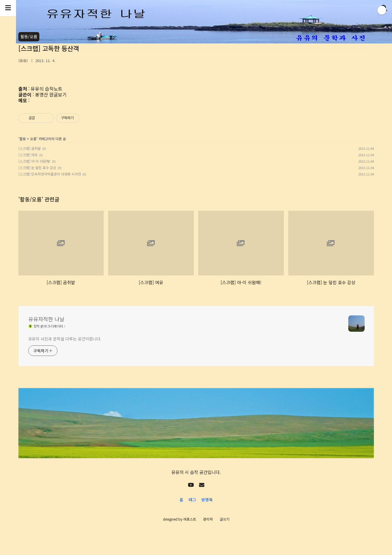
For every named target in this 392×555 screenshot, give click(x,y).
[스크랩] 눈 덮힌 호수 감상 (37, 167)
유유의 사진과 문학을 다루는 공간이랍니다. (65, 339)
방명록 (207, 500)
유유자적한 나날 (46, 319)
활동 (23, 139)
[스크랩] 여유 (28, 155)
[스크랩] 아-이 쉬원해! (34, 161)
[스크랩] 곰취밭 (30, 148)
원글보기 (58, 94)
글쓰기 (225, 519)
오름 (33, 139)
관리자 (208, 519)
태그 (192, 500)
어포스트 (190, 519)
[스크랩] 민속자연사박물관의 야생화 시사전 (50, 174)
